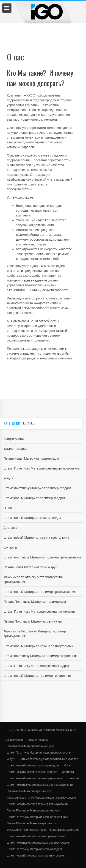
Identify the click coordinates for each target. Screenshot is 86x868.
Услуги (8, 478)
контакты (10, 547)
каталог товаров (15, 448)
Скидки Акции (14, 439)
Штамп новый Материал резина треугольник (36, 537)
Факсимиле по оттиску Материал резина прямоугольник (42, 798)
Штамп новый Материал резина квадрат (33, 518)
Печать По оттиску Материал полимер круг (35, 602)
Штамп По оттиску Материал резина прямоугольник (42, 468)
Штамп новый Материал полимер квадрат (34, 498)
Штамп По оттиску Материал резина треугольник (39, 611)
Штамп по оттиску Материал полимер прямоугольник (42, 557)
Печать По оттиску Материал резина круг (34, 621)
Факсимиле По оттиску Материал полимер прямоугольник (43, 830)
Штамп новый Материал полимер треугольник (37, 676)
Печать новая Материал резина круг (30, 567)
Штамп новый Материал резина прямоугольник (38, 646)
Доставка (10, 528)
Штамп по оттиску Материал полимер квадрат (37, 488)
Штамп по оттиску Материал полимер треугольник (40, 656)
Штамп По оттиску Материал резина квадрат (36, 666)
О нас (8, 508)
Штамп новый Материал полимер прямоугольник (40, 592)
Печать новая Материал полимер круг (31, 458)
